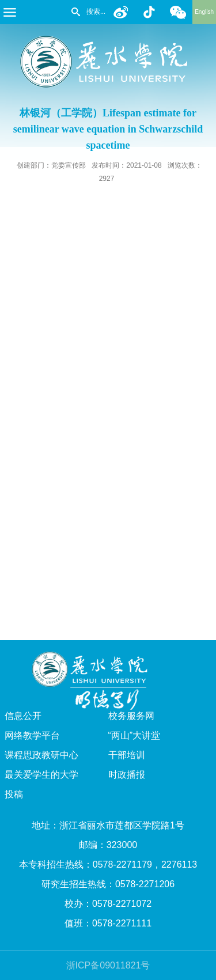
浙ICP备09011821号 (108, 965)
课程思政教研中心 (41, 755)
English (204, 12)
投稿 (14, 794)
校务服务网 (131, 716)
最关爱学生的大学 (41, 775)
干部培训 (127, 755)
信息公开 (23, 716)
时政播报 (127, 775)
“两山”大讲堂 (134, 735)
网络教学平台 (32, 735)
